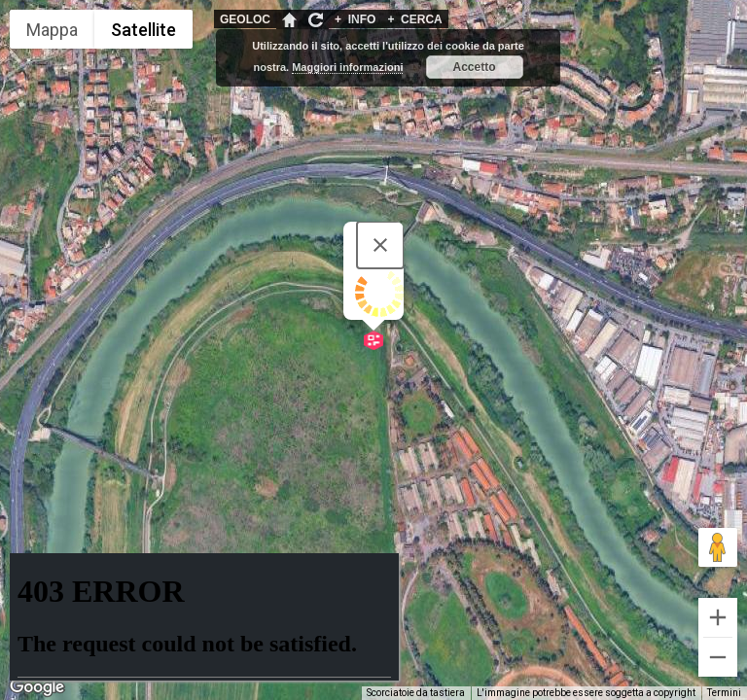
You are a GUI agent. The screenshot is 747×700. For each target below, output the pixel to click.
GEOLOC (245, 19)
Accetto (475, 67)
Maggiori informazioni (347, 67)
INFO (355, 19)
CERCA (414, 19)
